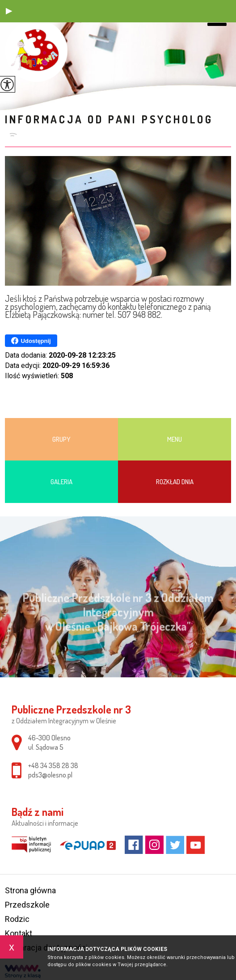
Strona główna (30, 890)
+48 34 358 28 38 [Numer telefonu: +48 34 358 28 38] (53, 765)
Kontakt (19, 933)
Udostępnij (31, 341)
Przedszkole (27, 905)
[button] (9, 11)
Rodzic (17, 919)
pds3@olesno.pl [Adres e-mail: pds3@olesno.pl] (50, 775)
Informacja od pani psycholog (109, 119)
